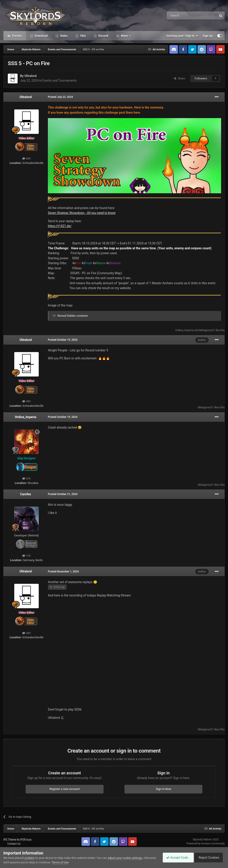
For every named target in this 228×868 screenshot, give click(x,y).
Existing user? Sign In (182, 36)
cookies (29, 858)
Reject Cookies (209, 858)
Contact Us (14, 844)
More (124, 36)
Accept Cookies (176, 858)
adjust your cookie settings (125, 858)
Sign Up (208, 36)
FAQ (82, 36)
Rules (63, 36)
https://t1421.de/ (60, 226)
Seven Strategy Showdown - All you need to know (82, 213)
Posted (60, 97)
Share (179, 78)
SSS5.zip (59, 587)
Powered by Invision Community (206, 844)
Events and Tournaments (59, 81)
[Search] (181, 16)
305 (26, 478)
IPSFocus (26, 840)
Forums (17, 36)
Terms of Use (73, 862)
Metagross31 (207, 330)
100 (26, 556)
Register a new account (65, 789)
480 (26, 158)
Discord (103, 36)
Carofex (25, 494)
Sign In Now (164, 789)
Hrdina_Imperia (184, 330)
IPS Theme (10, 840)
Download (41, 36)
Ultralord (30, 76)
